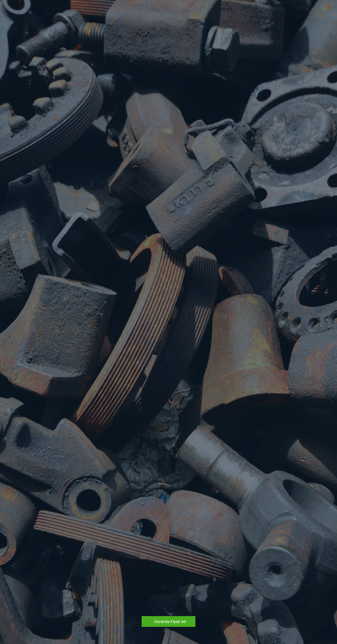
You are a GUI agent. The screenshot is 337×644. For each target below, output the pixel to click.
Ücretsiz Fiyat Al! (170, 622)
